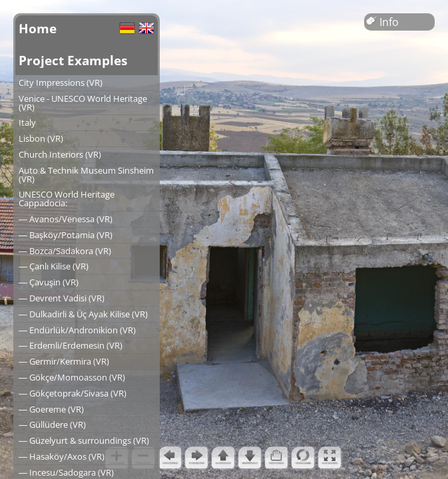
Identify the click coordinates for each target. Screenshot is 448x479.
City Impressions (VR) (61, 82)
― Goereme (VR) (51, 409)
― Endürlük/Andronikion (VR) (77, 330)
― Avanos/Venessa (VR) (66, 219)
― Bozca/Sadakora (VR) (65, 251)
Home (38, 28)
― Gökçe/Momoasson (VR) (72, 377)
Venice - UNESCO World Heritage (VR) (83, 103)
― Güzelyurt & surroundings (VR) (84, 440)
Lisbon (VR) (41, 138)
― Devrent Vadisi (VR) (62, 298)
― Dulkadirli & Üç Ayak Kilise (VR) (83, 314)
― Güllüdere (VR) (52, 424)
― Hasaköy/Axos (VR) (62, 456)
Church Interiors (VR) (60, 154)
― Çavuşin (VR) (49, 282)
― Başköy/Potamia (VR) (66, 235)
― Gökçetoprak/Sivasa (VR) (73, 393)
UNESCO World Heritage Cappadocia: (67, 199)
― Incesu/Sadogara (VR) (66, 472)
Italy (27, 122)
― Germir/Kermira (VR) (64, 361)
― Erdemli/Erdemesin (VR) (71, 345)
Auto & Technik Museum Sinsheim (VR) (86, 175)
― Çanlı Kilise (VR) (54, 266)
